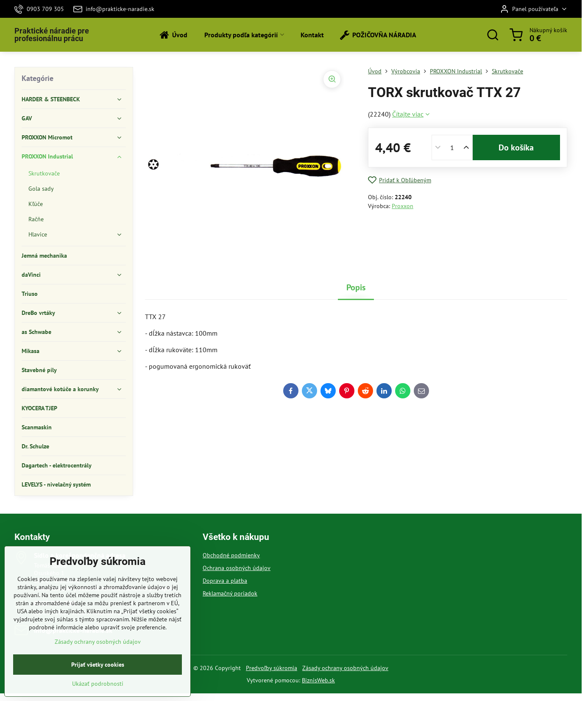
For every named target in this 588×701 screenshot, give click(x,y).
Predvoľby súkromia (272, 668)
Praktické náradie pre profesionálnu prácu (52, 35)
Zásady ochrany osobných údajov (345, 668)
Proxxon (403, 206)
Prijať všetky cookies (98, 686)
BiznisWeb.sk (318, 680)
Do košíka (516, 147)
